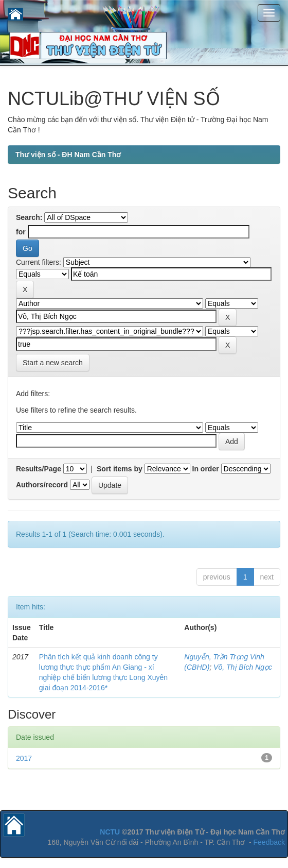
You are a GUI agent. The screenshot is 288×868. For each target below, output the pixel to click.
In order (206, 469)
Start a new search (53, 363)
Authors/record (42, 485)
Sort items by (120, 469)
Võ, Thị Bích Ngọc (243, 667)
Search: (29, 217)
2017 (24, 758)
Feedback (269, 842)
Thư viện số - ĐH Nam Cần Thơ (68, 155)
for (21, 232)
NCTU (110, 832)
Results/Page (39, 469)
